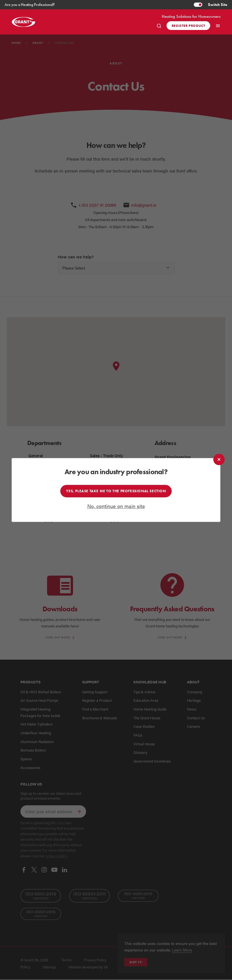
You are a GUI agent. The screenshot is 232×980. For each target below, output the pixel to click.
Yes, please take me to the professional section (116, 491)
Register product (189, 26)
